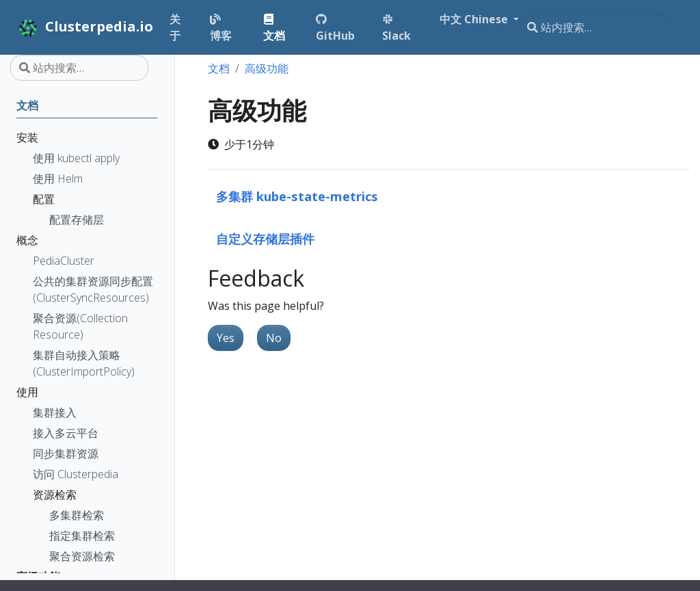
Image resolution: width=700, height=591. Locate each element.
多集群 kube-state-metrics (297, 196)
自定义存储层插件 (265, 238)
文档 (219, 68)
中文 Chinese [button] (471, 19)
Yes (226, 338)
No (274, 338)
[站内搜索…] (595, 27)
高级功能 (267, 68)
